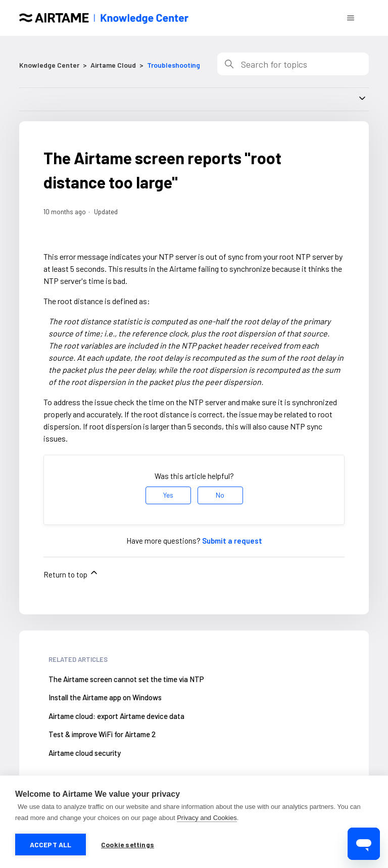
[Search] (293, 64)
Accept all (51, 845)
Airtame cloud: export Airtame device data (116, 716)
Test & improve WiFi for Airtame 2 (102, 734)
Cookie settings (128, 845)
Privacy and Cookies (207, 818)
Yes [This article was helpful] (168, 495)
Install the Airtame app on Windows (105, 697)
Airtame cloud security (85, 753)
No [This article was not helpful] (220, 495)
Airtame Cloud (113, 65)
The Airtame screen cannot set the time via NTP (126, 679)
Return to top (71, 573)
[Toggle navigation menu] (351, 18)
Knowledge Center (49, 65)
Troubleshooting (174, 65)
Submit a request (232, 541)
